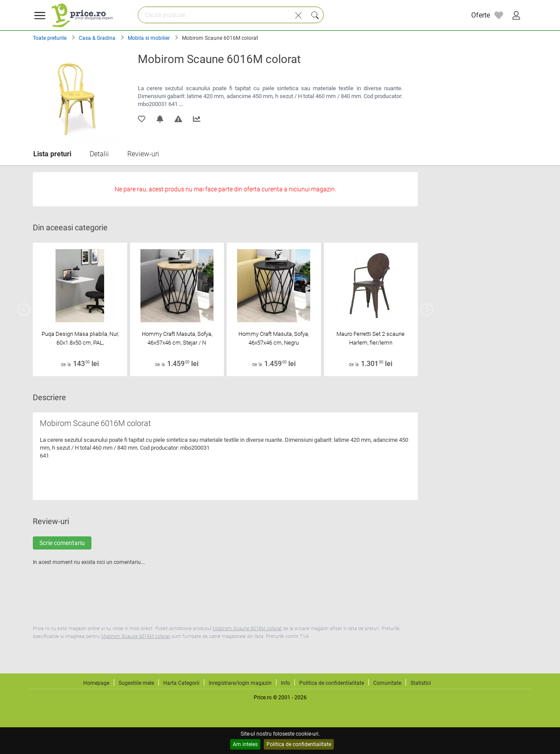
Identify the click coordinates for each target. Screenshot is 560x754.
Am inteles (245, 744)
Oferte (481, 15)
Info (285, 683)
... (181, 104)
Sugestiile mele (136, 683)
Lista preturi (52, 154)
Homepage (96, 683)
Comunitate (387, 683)
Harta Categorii (181, 683)
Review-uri (143, 154)
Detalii (99, 154)
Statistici (421, 683)
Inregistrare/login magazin (240, 683)
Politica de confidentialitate (299, 744)
